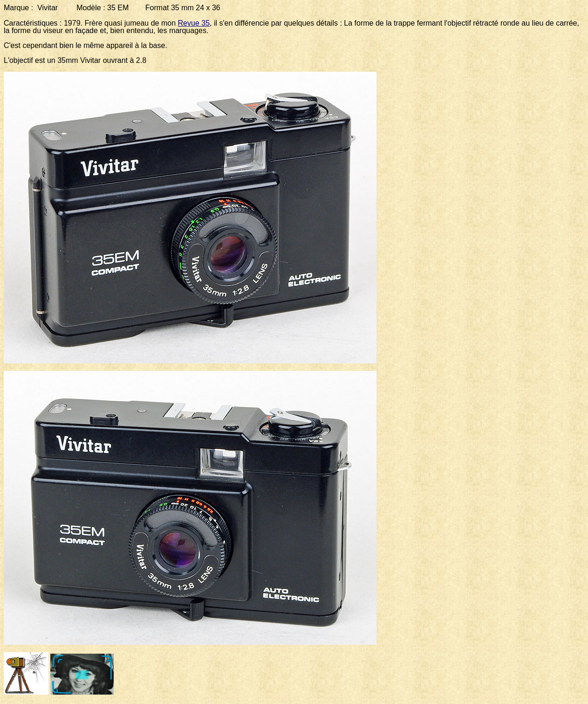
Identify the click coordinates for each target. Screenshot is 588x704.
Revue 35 (194, 23)
